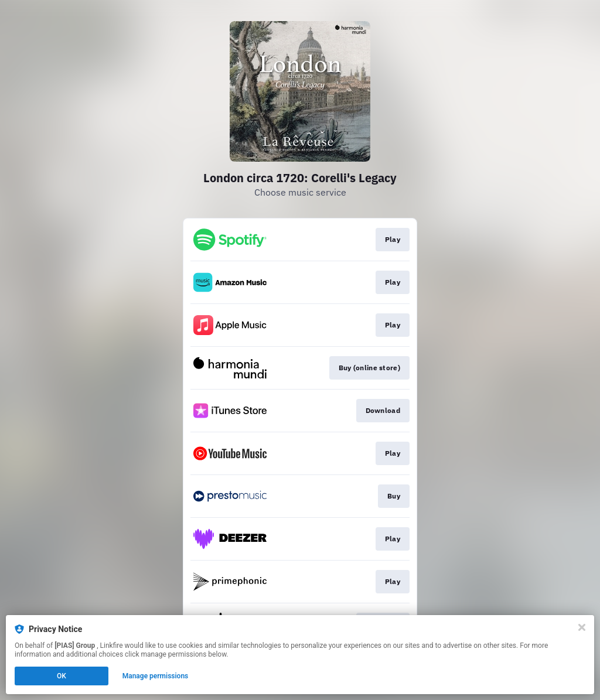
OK (62, 676)
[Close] (582, 627)
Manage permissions (156, 676)
